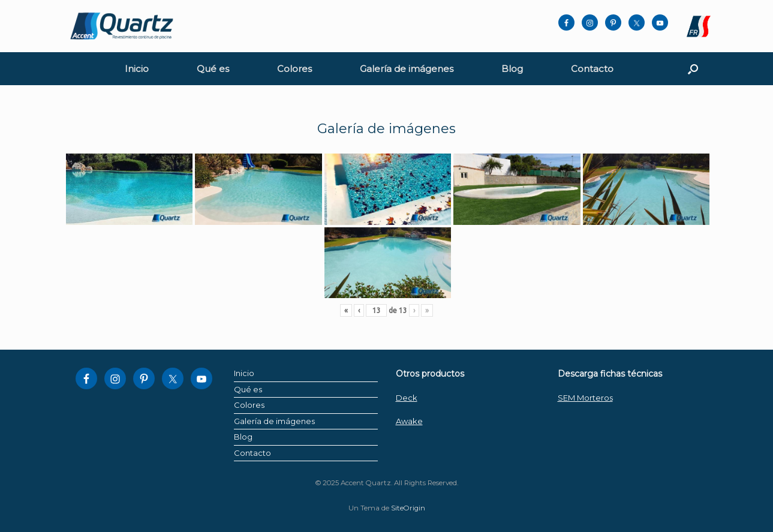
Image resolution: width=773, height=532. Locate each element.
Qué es (213, 69)
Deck (407, 398)
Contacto (592, 69)
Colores (294, 69)
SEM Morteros (585, 398)
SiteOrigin (408, 508)
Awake (409, 421)
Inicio (137, 69)
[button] (693, 69)
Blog (512, 69)
